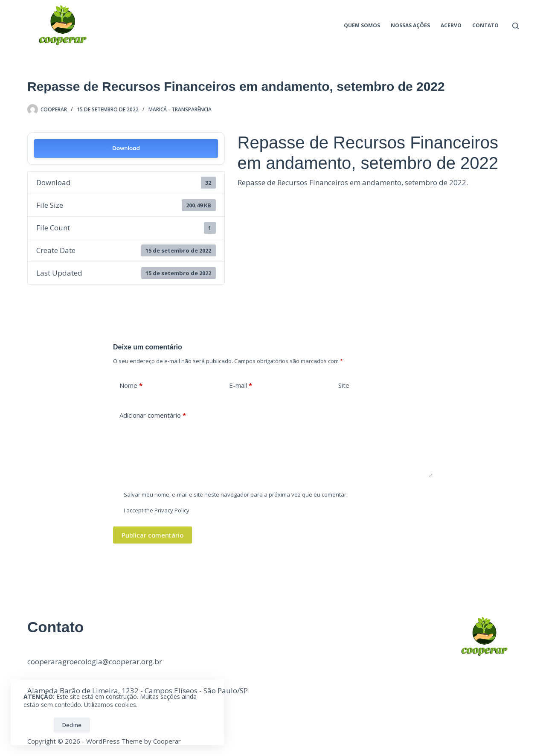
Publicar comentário (152, 535)
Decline (72, 725)
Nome (131, 385)
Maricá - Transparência (180, 109)
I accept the (157, 510)
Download (126, 148)
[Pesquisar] (516, 26)
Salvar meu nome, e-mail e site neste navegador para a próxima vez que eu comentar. (236, 494)
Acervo (451, 25)
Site (344, 385)
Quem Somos (362, 25)
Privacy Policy (172, 510)
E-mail (241, 385)
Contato (485, 25)
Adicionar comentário (153, 415)
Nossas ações (410, 25)
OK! (36, 725)
